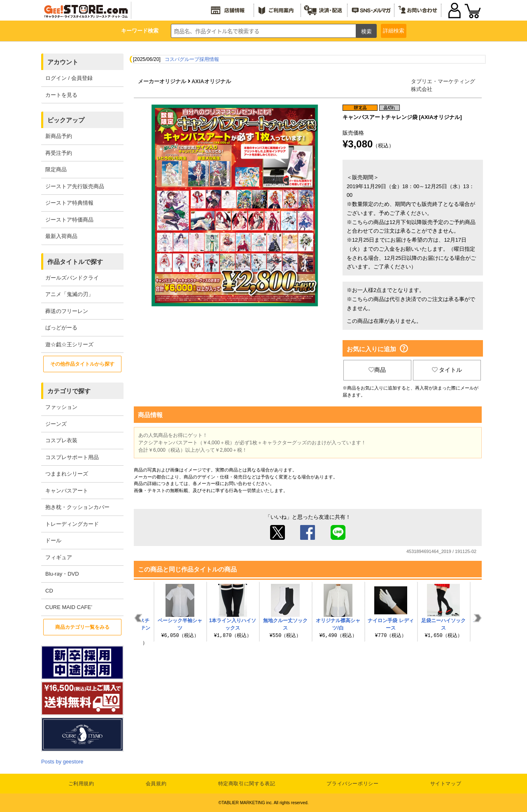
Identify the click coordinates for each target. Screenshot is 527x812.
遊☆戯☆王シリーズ (69, 344)
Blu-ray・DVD (62, 574)
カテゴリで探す (69, 391)
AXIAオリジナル (211, 81)
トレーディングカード (72, 524)
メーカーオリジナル (162, 81)
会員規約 (156, 784)
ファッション (61, 407)
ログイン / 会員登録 (69, 78)
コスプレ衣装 (61, 440)
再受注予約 (59, 153)
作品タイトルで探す (75, 262)
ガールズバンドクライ (72, 278)
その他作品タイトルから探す (82, 364)
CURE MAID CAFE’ (69, 607)
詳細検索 (394, 31)
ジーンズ (56, 424)
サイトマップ (446, 784)
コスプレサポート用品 (72, 457)
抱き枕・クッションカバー (77, 507)
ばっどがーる (61, 328)
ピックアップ (66, 120)
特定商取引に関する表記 (247, 784)
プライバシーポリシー (352, 784)
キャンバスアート (67, 491)
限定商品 (56, 169)
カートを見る (61, 95)
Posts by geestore (62, 762)
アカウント (63, 62)
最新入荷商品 (61, 236)
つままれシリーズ (67, 474)
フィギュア (59, 557)
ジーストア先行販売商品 (75, 186)
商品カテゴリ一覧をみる (82, 627)
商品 (377, 370)
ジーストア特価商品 (69, 220)
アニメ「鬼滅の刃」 (69, 294)
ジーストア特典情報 (69, 203)
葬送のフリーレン (67, 311)
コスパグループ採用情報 (192, 59)
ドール (53, 540)
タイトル (447, 370)
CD (49, 591)
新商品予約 (59, 136)
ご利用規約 (81, 784)
